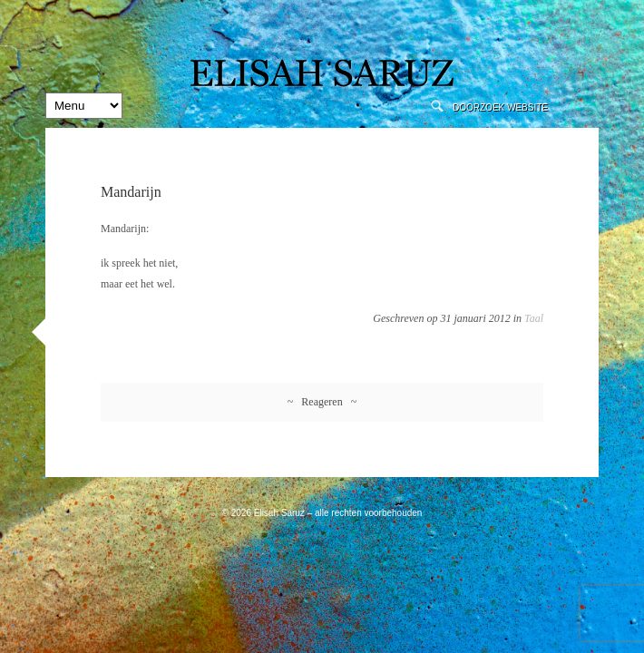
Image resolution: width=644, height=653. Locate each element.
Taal (534, 318)
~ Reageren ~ (322, 402)
